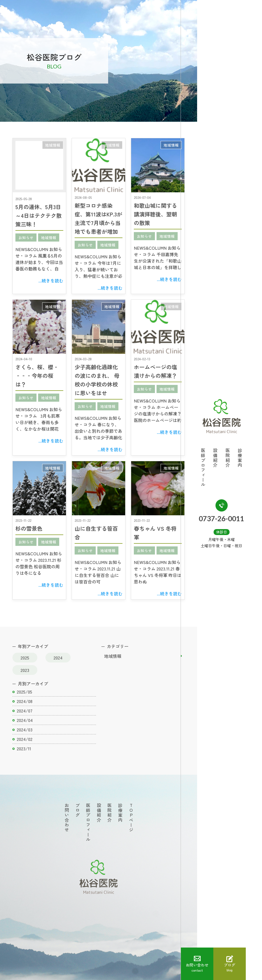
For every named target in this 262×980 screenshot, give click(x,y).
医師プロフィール (211, 468)
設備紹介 (224, 458)
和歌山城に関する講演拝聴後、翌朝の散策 (155, 214)
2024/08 (25, 701)
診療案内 (248, 458)
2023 (25, 670)
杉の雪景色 (29, 528)
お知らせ (26, 237)
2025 (25, 658)
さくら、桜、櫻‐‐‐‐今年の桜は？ (37, 376)
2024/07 (25, 711)
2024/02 (25, 739)
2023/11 (24, 748)
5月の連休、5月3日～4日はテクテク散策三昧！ (39, 215)
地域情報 (53, 145)
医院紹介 (236, 458)
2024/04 (25, 720)
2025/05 (24, 692)
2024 (58, 658)
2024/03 (25, 730)
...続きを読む (51, 281)
